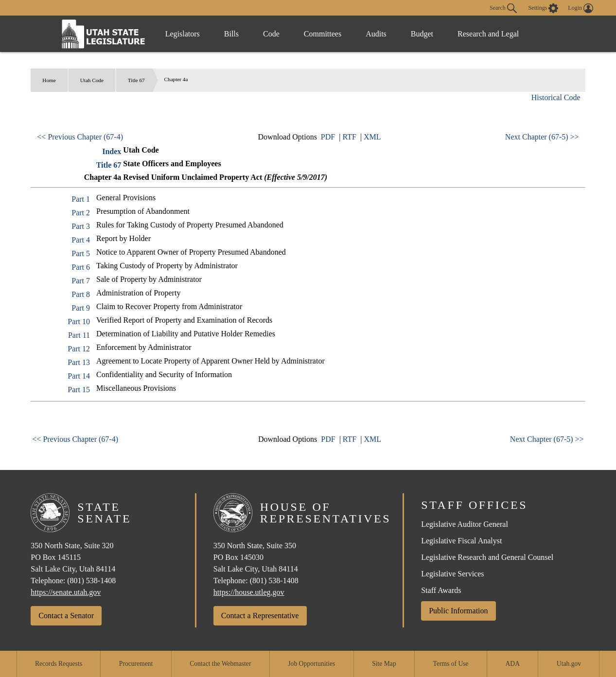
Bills (231, 34)
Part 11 (79, 335)
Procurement (136, 664)
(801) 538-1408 (91, 581)
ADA (513, 664)
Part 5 (81, 253)
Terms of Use (451, 664)
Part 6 (81, 267)
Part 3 (81, 226)
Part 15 (79, 390)
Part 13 (79, 362)
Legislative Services (452, 574)
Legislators (183, 34)
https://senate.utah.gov (66, 592)
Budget (422, 34)
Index (112, 151)
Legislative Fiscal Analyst (461, 541)
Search (503, 8)
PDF (328, 137)
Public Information (458, 611)
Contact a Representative (260, 616)
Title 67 (136, 80)
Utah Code (92, 80)
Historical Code (556, 97)
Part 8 (81, 294)
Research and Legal (488, 34)
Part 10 (79, 321)
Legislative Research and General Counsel (487, 557)
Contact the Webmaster (220, 664)
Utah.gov (569, 664)
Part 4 (81, 240)
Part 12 (79, 349)
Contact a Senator (66, 616)
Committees (323, 34)
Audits (376, 34)
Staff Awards (441, 590)
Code (271, 34)
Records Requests (59, 664)
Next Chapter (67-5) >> (542, 137)
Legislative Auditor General (465, 524)
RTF (349, 137)
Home (49, 80)
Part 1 (81, 199)
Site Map (384, 664)
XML (372, 137)
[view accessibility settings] (544, 8)
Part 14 (79, 376)
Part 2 (81, 213)
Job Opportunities (311, 664)
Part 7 (81, 281)
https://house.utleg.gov (249, 592)
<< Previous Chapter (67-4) (80, 137)
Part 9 (81, 308)
